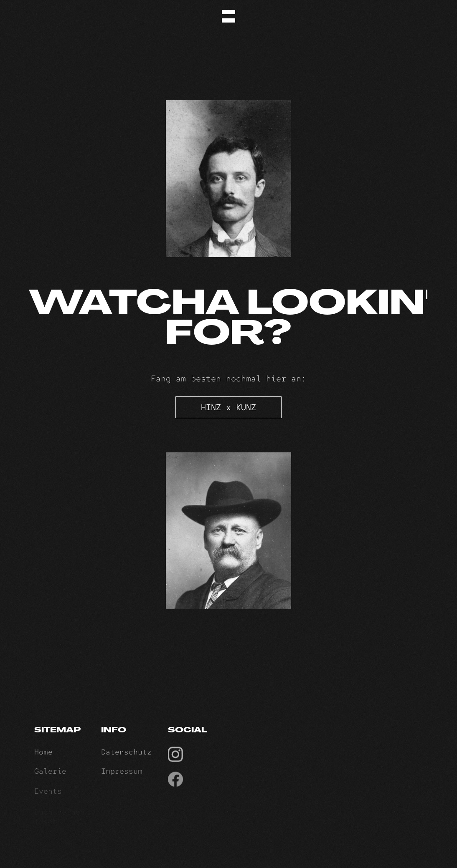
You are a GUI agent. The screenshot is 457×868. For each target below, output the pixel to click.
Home (43, 754)
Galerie (50, 775)
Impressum (122, 775)
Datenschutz (126, 754)
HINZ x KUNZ (228, 407)
